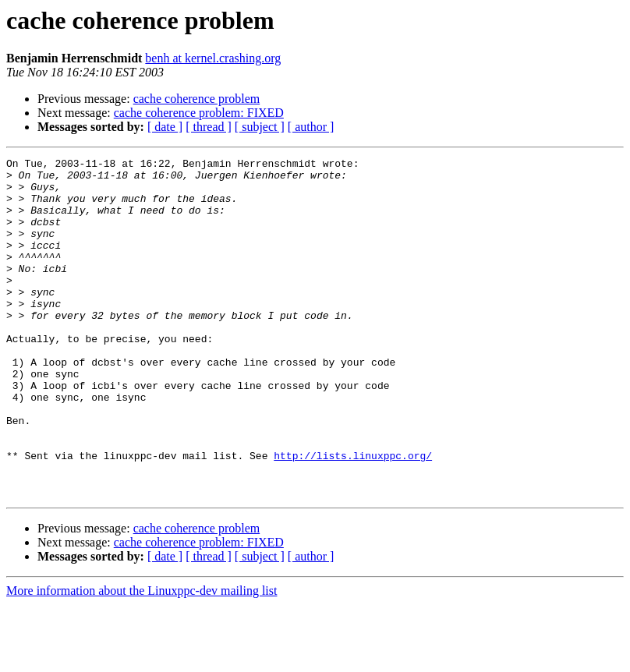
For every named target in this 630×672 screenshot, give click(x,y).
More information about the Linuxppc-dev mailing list (142, 658)
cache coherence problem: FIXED (199, 113)
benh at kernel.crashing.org (213, 58)
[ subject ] (260, 127)
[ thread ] (209, 127)
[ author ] (311, 127)
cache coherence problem (197, 99)
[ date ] (165, 127)
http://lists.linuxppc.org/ (353, 516)
